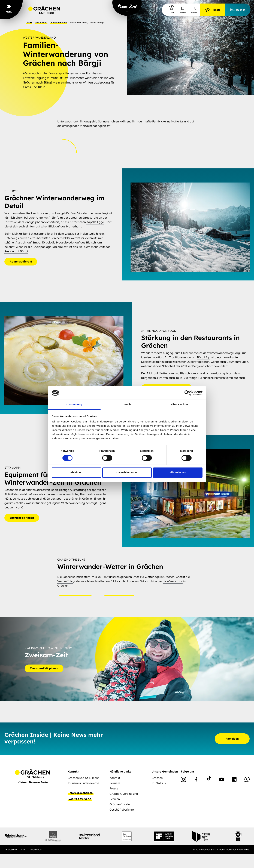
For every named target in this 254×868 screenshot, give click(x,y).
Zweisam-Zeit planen (44, 668)
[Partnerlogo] (16, 836)
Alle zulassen (178, 473)
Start (29, 22)
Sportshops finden (22, 518)
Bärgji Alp (204, 357)
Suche (194, 10)
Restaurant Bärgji (16, 251)
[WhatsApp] (247, 780)
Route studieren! (21, 262)
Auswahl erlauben (127, 473)
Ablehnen (76, 473)
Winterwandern (59, 22)
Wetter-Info (65, 581)
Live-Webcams (173, 581)
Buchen (238, 10)
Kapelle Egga (95, 222)
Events (183, 10)
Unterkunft (43, 218)
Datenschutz (35, 850)
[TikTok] (209, 780)
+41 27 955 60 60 (80, 799)
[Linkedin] (234, 780)
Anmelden (232, 739)
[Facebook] (196, 780)
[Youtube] (222, 780)
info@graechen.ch (81, 793)
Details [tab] (127, 405)
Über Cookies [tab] (180, 405)
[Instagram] (183, 780)
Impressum (11, 850)
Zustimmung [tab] (74, 405)
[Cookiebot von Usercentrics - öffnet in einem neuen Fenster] (187, 393)
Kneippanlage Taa (45, 247)
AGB (23, 850)
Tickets (213, 10)
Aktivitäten (41, 22)
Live (172, 9)
